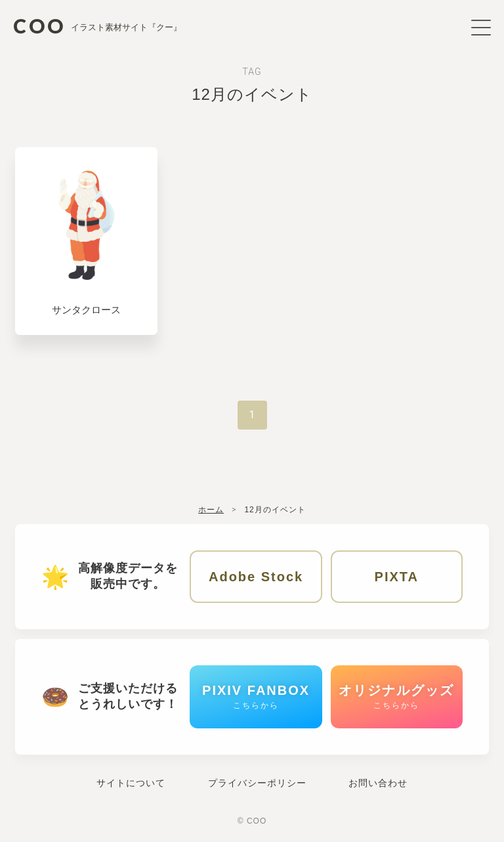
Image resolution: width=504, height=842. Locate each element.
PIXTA (397, 577)
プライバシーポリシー (257, 783)
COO (97, 25)
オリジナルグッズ (396, 697)
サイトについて (131, 783)
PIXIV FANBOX (256, 697)
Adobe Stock (256, 577)
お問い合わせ (378, 783)
